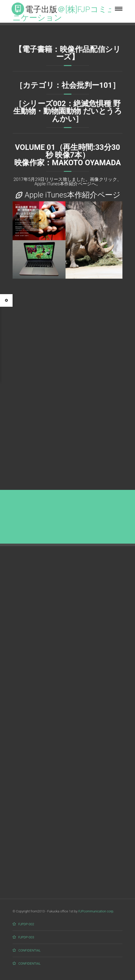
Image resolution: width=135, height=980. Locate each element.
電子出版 (64, 12)
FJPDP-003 (26, 937)
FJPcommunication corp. (96, 911)
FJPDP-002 (26, 924)
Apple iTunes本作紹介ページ (73, 196)
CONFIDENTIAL (30, 950)
